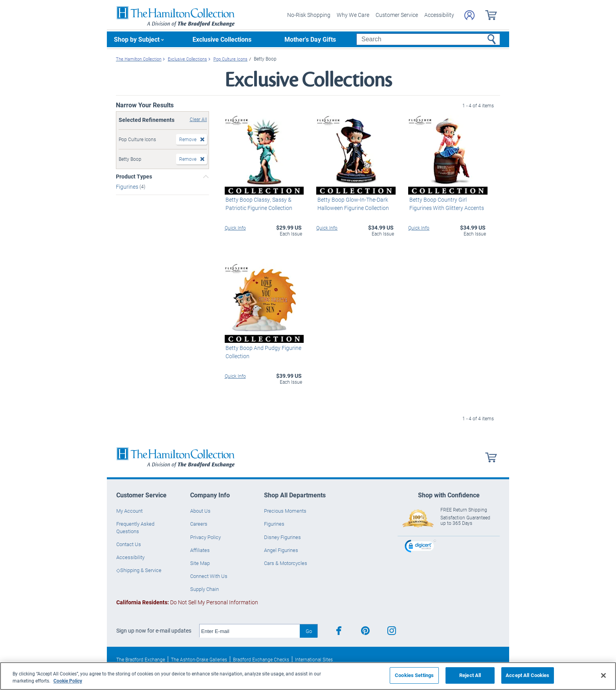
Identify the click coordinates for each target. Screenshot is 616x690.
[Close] (603, 675)
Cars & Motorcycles (286, 563)
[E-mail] (250, 631)
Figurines (128, 186)
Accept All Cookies (527, 675)
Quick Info (235, 227)
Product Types (134, 177)
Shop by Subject (137, 39)
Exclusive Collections (222, 39)
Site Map (200, 563)
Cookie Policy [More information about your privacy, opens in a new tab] (68, 681)
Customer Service (397, 15)
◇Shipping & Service (139, 570)
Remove (188, 139)
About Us (200, 511)
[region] (308, 676)
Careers (199, 524)
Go (309, 631)
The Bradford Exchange (141, 659)
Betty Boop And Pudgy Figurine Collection (263, 351)
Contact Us (129, 544)
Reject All (470, 675)
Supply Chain (204, 589)
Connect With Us (209, 576)
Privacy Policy (205, 537)
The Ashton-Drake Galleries (199, 659)
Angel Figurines (281, 550)
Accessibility (439, 15)
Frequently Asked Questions (135, 527)
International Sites (314, 659)
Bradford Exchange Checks (261, 659)
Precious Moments (285, 511)
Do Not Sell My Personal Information (187, 602)
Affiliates (200, 550)
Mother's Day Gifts (310, 39)
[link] (420, 547)
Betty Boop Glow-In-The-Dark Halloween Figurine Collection (352, 203)
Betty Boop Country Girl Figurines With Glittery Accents (445, 203)
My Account (129, 511)
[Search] (428, 39)
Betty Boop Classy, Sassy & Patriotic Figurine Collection (258, 203)
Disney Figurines (282, 537)
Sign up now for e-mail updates (154, 631)
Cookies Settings (414, 675)
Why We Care (353, 15)
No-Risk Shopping (309, 15)
